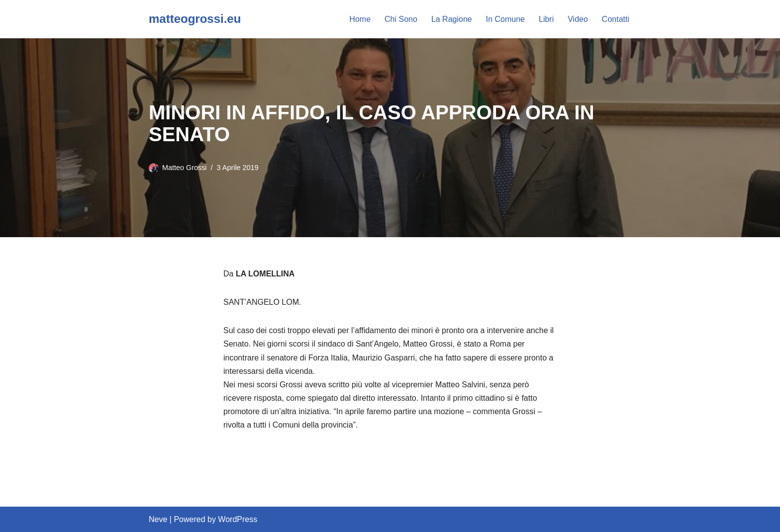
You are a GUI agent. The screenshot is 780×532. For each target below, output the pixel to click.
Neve (158, 519)
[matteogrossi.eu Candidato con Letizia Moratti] (195, 19)
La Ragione (452, 19)
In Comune (505, 19)
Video (578, 19)
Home (360, 19)
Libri (546, 19)
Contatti (616, 19)
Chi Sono (401, 19)
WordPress (238, 519)
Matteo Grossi (185, 168)
